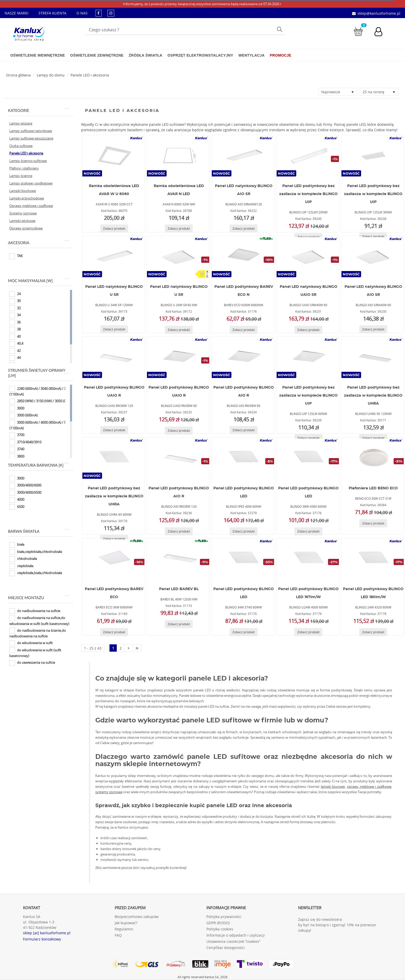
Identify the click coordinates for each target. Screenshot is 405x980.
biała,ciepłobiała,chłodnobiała (36, 552)
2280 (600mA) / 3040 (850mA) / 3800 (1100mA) (40, 391)
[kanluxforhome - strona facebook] (99, 13)
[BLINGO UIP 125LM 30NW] (373, 156)
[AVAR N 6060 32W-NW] (178, 156)
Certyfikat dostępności (226, 948)
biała (17, 545)
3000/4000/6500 (25, 493)
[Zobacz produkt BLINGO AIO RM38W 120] (179, 531)
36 (15, 322)
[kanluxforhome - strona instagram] (111, 13)
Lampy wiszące (21, 123)
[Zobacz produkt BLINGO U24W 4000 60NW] (308, 632)
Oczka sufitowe (21, 146)
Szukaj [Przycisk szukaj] (280, 29)
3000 (17, 408)
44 (15, 358)
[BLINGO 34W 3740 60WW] (243, 559)
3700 (17, 435)
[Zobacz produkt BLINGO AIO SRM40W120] (244, 229)
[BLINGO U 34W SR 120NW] (113, 257)
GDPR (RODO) (218, 923)
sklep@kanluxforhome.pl (379, 13)
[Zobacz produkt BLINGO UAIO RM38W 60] (179, 431)
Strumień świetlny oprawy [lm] (39, 373)
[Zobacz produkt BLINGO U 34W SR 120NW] (114, 329)
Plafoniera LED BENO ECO (373, 488)
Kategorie (39, 110)
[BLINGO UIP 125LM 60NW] (308, 357)
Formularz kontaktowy (42, 939)
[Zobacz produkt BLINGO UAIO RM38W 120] (114, 430)
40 (15, 337)
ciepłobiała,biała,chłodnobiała (36, 573)
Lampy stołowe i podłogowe (31, 183)
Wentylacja (251, 55)
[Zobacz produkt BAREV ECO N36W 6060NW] (244, 330)
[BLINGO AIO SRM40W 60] (373, 257)
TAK (16, 256)
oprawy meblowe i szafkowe (369, 786)
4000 (17, 500)
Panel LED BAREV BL (179, 589)
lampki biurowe (333, 786)
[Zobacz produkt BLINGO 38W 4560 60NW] (308, 531)
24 (15, 294)
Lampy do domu (51, 75)
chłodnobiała (23, 559)
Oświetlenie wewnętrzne (38, 55)
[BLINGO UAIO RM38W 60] (178, 357)
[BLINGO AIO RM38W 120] (178, 458)
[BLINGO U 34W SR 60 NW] (178, 257)
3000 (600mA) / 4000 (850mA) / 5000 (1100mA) (40, 425)
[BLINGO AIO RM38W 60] (243, 357)
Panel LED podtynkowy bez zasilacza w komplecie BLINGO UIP (308, 194)
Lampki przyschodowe (27, 198)
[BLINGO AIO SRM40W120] (243, 156)
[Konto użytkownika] (381, 32)
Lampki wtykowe (22, 221)
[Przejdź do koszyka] (358, 31)
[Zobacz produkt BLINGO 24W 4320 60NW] (373, 632)
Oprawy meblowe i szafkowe (31, 206)
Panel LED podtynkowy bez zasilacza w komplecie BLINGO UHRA (373, 396)
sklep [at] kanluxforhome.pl (47, 933)
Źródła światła (145, 55)
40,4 (16, 344)
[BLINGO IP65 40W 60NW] (243, 458)
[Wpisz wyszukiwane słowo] (185, 30)
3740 (17, 450)
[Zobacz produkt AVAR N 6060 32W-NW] (179, 229)
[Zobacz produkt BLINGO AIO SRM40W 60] (373, 329)
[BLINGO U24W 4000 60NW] (308, 559)
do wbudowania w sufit (31, 643)
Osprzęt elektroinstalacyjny (201, 55)
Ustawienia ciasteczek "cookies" (233, 941)
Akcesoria (39, 243)
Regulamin (124, 929)
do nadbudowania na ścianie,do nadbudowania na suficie (38, 633)
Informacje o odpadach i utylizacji (236, 935)
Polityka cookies (220, 929)
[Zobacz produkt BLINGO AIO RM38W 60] (244, 430)
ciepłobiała (21, 566)
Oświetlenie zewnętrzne (97, 55)
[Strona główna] (18, 75)
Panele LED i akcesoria (90, 75)
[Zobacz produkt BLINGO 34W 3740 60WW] (244, 632)
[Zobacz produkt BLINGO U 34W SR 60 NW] (179, 330)
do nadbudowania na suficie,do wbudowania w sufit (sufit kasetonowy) (39, 621)
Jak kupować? (126, 923)
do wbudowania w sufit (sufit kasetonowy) (35, 653)
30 (15, 301)
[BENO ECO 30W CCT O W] (373, 458)
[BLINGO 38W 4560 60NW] (308, 458)
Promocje (281, 55)
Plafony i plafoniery (24, 168)
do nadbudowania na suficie (35, 611)
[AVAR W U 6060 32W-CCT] (113, 156)
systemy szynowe (109, 792)
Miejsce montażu (39, 598)
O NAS (82, 13)
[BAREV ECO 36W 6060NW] (113, 559)
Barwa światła (39, 531)
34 (15, 315)
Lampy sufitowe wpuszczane (31, 138)
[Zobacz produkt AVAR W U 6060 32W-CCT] (114, 229)
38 (15, 330)
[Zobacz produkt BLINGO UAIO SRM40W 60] (308, 330)
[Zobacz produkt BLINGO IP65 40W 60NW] (244, 531)
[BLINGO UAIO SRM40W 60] (308, 257)
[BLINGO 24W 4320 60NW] (373, 559)
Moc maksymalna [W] (39, 281)
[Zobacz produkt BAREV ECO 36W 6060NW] (114, 632)
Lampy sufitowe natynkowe (31, 131)
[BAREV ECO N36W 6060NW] (243, 257)
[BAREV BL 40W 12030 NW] (178, 559)
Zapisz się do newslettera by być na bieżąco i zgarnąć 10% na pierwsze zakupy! (337, 925)
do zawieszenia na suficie (32, 663)
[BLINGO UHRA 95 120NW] (373, 357)
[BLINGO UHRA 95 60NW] (113, 458)
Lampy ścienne (21, 176)
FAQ (118, 935)
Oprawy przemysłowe (26, 228)
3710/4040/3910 (25, 442)
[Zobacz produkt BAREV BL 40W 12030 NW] (179, 624)
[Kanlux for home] (29, 32)
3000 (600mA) (24, 416)
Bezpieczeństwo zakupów (137, 917)
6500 (17, 507)
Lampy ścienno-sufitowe (28, 161)
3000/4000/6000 (25, 486)
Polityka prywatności (224, 917)
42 (15, 351)
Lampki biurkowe (23, 191)
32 (15, 308)
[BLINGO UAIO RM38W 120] (113, 357)
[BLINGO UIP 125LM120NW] (308, 156)
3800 (17, 457)
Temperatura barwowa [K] (39, 465)
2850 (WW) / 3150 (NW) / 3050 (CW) (40, 402)
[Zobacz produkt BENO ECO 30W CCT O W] (373, 523)
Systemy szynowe (23, 213)
